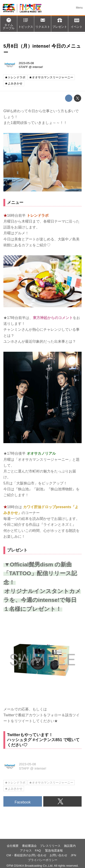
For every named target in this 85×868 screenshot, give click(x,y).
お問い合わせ (58, 855)
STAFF (23, 67)
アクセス (26, 851)
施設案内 (70, 846)
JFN (73, 855)
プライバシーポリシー (43, 860)
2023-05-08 (26, 63)
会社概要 (13, 846)
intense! (38, 67)
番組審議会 (29, 846)
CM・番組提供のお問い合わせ (26, 855)
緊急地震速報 (54, 851)
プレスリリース (50, 846)
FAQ (38, 851)
